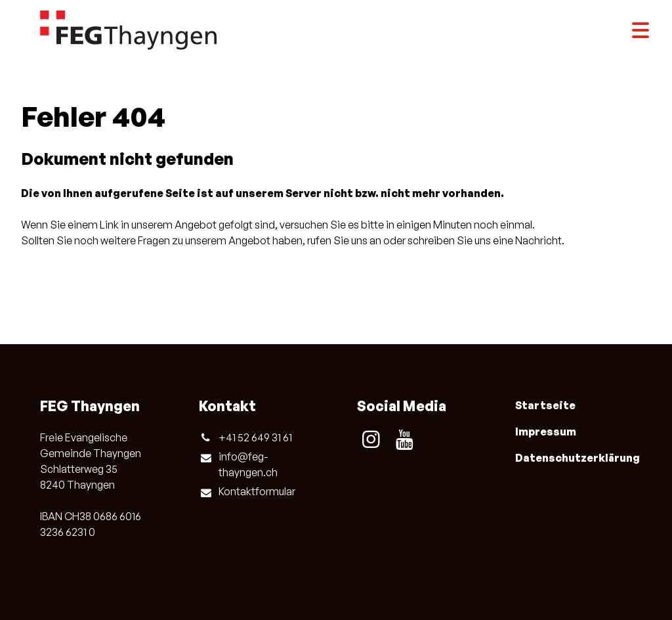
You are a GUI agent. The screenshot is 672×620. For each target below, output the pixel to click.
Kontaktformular (247, 492)
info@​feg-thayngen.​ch (238, 465)
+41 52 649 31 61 (245, 437)
